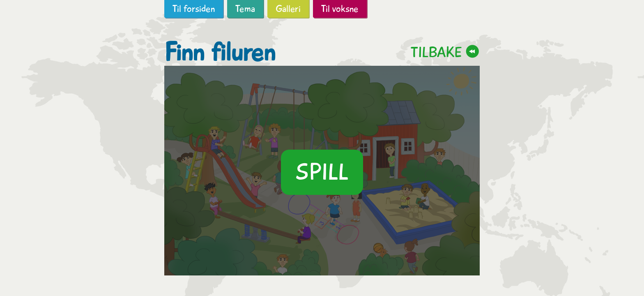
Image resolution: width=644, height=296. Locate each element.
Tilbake (436, 52)
